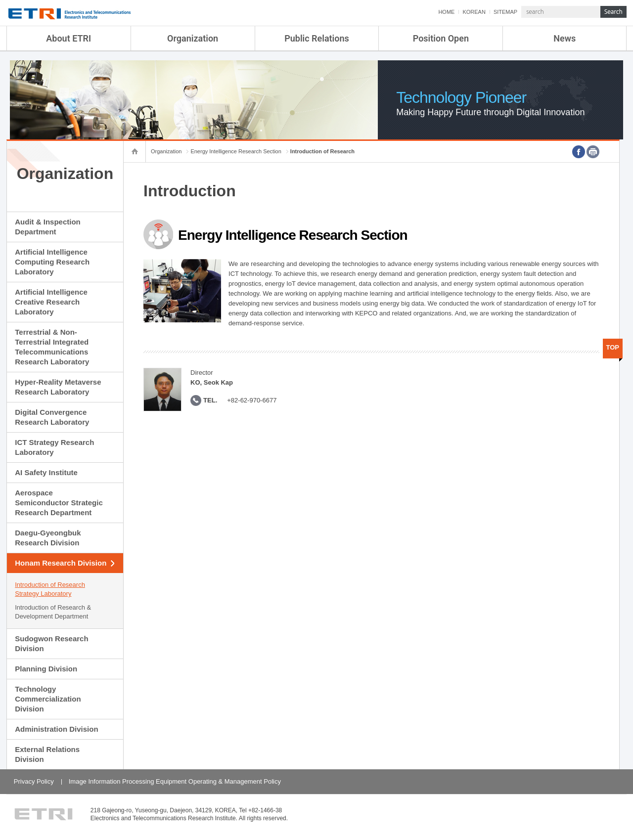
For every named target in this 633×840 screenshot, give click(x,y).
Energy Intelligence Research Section (236, 151)
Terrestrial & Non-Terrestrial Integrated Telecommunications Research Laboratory (52, 347)
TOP (613, 347)
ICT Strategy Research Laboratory (54, 447)
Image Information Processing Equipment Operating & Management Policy (175, 781)
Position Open (441, 38)
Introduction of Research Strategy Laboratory (50, 589)
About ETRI (68, 38)
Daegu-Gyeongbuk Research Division (48, 538)
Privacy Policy (34, 781)
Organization (193, 38)
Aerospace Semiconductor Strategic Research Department (59, 503)
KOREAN (474, 12)
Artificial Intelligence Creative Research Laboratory (51, 302)
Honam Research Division (61, 563)
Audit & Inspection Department (48, 227)
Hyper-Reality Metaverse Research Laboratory (58, 387)
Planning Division (46, 669)
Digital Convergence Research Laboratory (52, 417)
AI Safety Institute (46, 472)
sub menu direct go (0, 0)
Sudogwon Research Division (51, 643)
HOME (446, 12)
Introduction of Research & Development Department (53, 612)
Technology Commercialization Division (48, 699)
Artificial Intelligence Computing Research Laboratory (52, 262)
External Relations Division (47, 754)
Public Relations (317, 38)
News (565, 38)
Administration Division (56, 729)
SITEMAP (505, 12)
